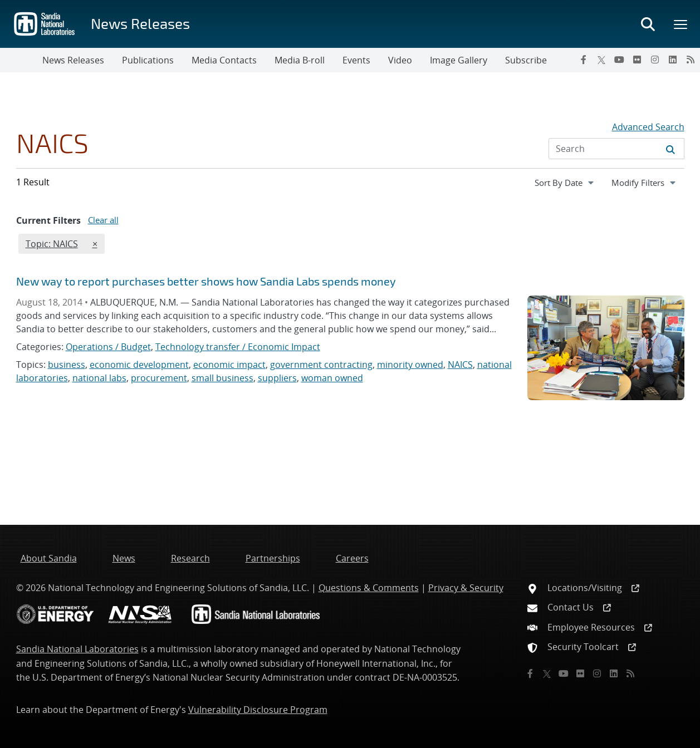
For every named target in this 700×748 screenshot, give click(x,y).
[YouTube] (619, 60)
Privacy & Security (466, 588)
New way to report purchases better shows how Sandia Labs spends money (206, 281)
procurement (159, 378)
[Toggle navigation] (21, 60)
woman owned (332, 378)
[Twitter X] (601, 60)
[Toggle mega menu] (681, 24)
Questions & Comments (369, 588)
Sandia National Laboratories (77, 649)
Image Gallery (459, 60)
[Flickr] (637, 60)
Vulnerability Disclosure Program (258, 710)
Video (400, 60)
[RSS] (691, 60)
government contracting (321, 365)
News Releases (140, 23)
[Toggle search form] (648, 24)
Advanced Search (648, 127)
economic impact (229, 365)
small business (222, 378)
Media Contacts (224, 60)
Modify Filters (648, 182)
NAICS (460, 365)
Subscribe (526, 60)
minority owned (410, 365)
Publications (148, 60)
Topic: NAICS (52, 243)
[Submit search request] (670, 149)
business (67, 365)
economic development (139, 365)
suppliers (277, 378)
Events (356, 60)
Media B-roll (300, 60)
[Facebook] (584, 60)
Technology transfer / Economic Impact (238, 347)
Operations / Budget (108, 347)
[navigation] (565, 183)
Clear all (103, 220)
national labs (99, 378)
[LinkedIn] (673, 60)
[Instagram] (655, 60)
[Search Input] (616, 149)
